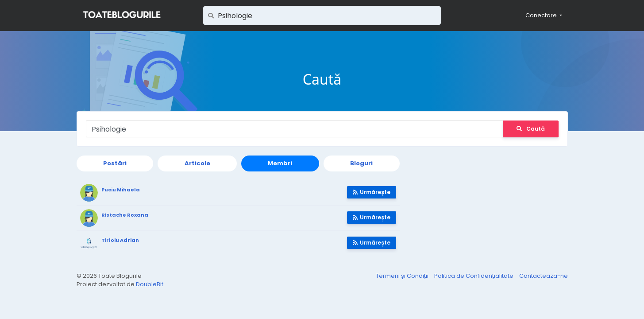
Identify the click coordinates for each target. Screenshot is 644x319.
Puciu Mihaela (121, 190)
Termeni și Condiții (403, 276)
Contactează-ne (544, 276)
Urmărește (372, 192)
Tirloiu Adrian (120, 240)
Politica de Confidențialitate (474, 276)
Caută (531, 129)
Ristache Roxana (125, 215)
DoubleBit (150, 284)
